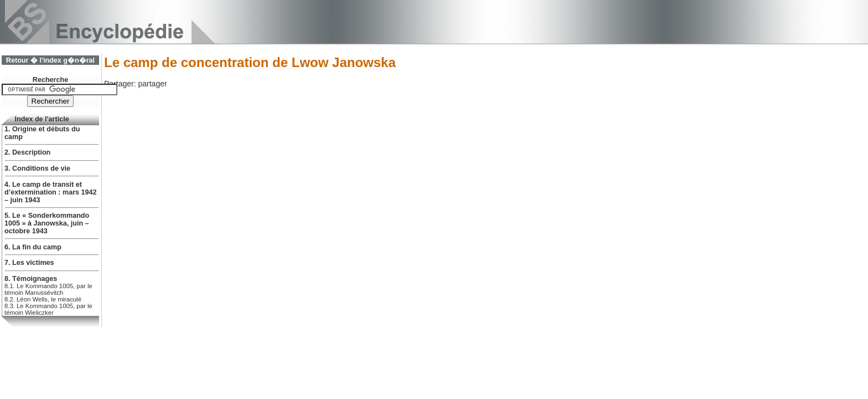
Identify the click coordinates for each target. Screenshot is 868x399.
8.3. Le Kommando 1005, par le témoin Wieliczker (48, 309)
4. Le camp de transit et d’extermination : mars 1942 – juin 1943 (51, 192)
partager (152, 84)
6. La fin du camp (33, 247)
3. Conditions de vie (37, 168)
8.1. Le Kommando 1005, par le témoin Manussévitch (48, 289)
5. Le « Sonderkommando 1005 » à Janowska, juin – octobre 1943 (47, 223)
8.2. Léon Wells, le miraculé (43, 299)
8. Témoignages (31, 279)
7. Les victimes (29, 263)
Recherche (50, 80)
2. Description (27, 152)
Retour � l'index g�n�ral (50, 60)
